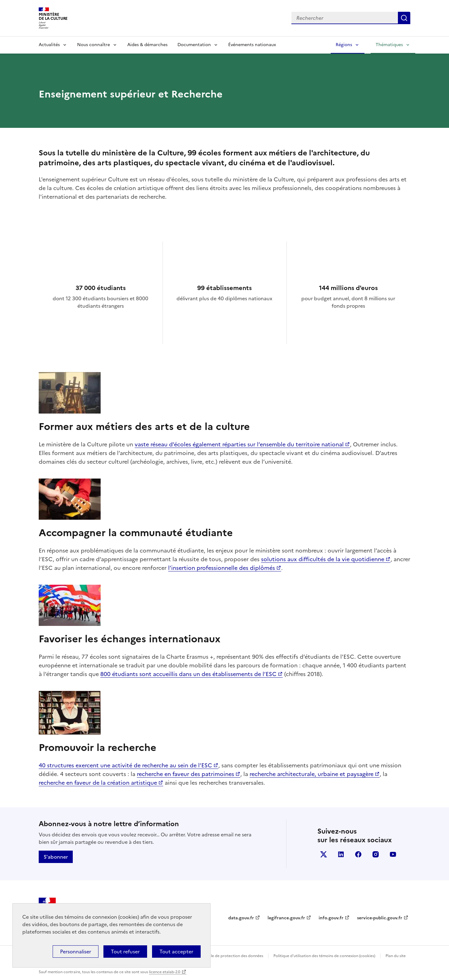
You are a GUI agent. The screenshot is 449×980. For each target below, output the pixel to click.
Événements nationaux (252, 45)
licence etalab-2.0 (165, 972)
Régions (344, 45)
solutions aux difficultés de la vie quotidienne (323, 559)
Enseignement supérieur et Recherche (131, 94)
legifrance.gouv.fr (286, 918)
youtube (393, 854)
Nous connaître (94, 45)
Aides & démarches (147, 45)
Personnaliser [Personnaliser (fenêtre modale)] (76, 952)
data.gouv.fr (241, 918)
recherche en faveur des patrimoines (185, 774)
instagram (376, 854)
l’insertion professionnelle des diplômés (222, 568)
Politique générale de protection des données (222, 956)
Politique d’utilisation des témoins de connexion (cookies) (324, 956)
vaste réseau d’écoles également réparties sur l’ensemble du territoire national (239, 444)
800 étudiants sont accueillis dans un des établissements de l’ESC (188, 674)
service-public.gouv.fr (380, 918)
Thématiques (389, 45)
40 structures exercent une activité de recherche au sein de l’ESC (125, 765)
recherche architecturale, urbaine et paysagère (312, 774)
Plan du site (396, 956)
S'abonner (56, 857)
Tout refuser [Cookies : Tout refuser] (125, 952)
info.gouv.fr (331, 918)
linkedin (341, 854)
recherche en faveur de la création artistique (98, 783)
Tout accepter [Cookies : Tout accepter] (176, 952)
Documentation (194, 45)
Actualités (49, 45)
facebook (358, 854)
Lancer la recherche (404, 18)
